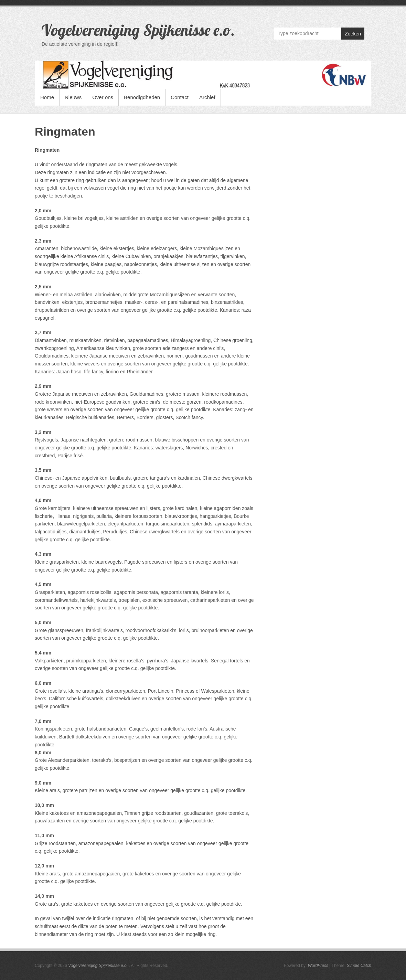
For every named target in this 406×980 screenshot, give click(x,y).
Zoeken (353, 34)
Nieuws (73, 97)
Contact (180, 97)
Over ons (103, 97)
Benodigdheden (142, 97)
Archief (207, 97)
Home (47, 97)
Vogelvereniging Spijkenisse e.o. (138, 30)
